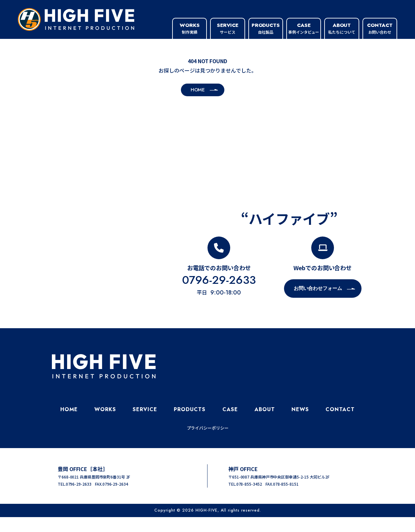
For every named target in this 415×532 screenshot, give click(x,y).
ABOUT (265, 424)
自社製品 (266, 28)
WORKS (105, 424)
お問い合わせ (380, 28)
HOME (69, 424)
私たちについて (342, 28)
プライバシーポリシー (208, 443)
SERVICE (145, 424)
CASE (230, 424)
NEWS (300, 424)
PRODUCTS (190, 424)
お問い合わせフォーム (318, 303)
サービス (228, 28)
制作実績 (190, 28)
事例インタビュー (304, 28)
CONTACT (340, 424)
